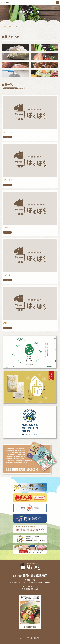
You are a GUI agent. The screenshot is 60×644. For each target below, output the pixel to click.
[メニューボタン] (57, 2)
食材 (10, 26)
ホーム (4, 26)
